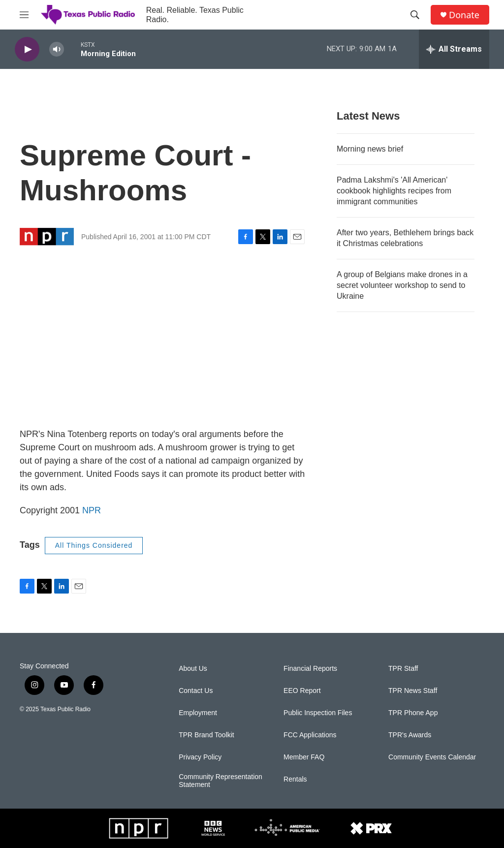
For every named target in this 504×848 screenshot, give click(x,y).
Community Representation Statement (220, 781)
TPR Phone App (413, 713)
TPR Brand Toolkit (206, 735)
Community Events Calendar (432, 757)
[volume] (57, 49)
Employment (198, 713)
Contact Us (196, 691)
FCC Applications (310, 735)
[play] (27, 49)
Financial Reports (310, 669)
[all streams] (454, 49)
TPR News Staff (413, 691)
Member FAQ (304, 757)
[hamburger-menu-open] (24, 15)
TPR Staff (403, 669)
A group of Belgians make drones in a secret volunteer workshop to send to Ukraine (402, 285)
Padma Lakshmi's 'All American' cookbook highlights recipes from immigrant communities (394, 191)
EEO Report (302, 691)
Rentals (295, 779)
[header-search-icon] (415, 15)
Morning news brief (370, 149)
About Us (193, 669)
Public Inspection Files (318, 713)
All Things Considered (94, 545)
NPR (92, 510)
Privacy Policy (200, 757)
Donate (464, 15)
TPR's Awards (410, 735)
